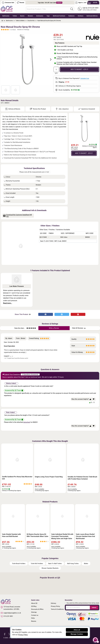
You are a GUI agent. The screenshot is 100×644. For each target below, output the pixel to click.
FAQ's (33, 618)
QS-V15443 (43, 237)
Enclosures (40, 16)
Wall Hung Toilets (73, 564)
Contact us (35, 615)
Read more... (8, 303)
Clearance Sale (8, 3)
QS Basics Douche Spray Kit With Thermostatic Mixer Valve (37, 535)
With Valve (64, 237)
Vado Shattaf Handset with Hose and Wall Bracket (11, 535)
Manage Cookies (77, 634)
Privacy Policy (55, 606)
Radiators (71, 16)
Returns (34, 621)
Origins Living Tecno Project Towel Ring (49, 477)
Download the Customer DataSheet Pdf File (17, 216)
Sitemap (34, 612)
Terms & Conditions (57, 609)
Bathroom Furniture (59, 16)
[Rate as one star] (27, 328)
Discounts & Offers (37, 609)
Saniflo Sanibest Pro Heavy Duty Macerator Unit (17, 478)
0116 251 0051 (7, 616)
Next (50, 59)
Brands (20, 3)
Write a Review (54, 328)
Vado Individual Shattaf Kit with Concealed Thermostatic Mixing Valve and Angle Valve (62, 536)
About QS (34, 603)
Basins (22, 16)
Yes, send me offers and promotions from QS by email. (83, 603)
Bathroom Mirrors (92, 16)
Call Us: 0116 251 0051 (91, 8)
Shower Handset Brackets (50, 568)
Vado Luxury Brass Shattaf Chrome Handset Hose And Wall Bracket (85, 536)
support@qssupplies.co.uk (11, 613)
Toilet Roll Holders (37, 564)
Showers (30, 16)
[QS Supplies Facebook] (5, 634)
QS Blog (34, 606)
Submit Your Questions (11, 374)
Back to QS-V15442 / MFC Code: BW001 (53, 241)
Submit (94, 607)
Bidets (86, 564)
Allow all (77, 630)
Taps (48, 16)
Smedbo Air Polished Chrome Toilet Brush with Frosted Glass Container (82, 478)
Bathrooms (6, 16)
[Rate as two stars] (28, 328)
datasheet (27, 422)
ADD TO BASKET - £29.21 (79, 69)
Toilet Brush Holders (19, 564)
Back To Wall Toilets (55, 564)
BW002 (87, 237)
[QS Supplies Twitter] (9, 634)
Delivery (53, 603)
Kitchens (81, 16)
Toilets (15, 16)
